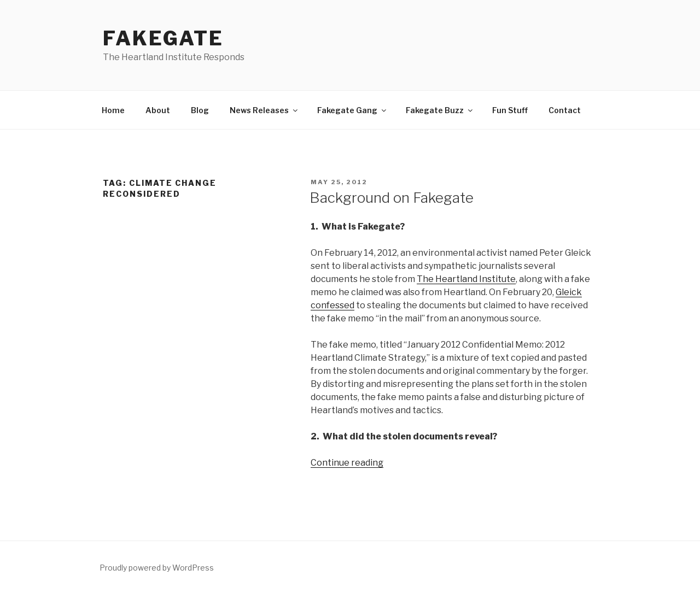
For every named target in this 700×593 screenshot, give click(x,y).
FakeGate (163, 38)
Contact (565, 110)
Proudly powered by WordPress (157, 568)
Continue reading (347, 463)
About (158, 110)
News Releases (264, 110)
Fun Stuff (510, 110)
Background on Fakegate (392, 198)
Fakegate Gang (352, 110)
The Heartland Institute (466, 279)
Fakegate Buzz (440, 110)
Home (113, 110)
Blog (200, 110)
